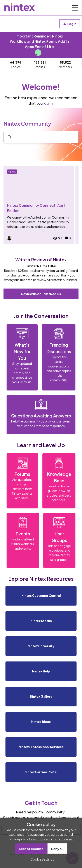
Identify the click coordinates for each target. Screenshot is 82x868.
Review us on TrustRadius (41, 294)
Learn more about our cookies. (51, 839)
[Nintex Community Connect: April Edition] (39, 205)
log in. (49, 103)
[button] (41, 859)
